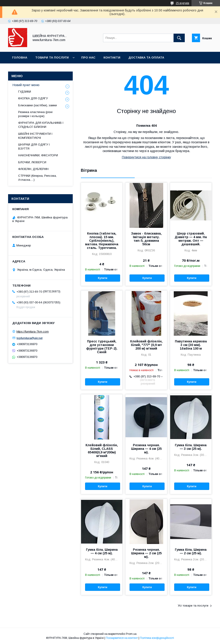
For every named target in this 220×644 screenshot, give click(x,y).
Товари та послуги (52, 58)
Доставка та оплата (146, 58)
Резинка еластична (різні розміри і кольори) (35, 114)
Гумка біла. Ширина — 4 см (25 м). (102, 551)
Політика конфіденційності (157, 638)
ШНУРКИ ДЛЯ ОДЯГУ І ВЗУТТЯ (34, 147)
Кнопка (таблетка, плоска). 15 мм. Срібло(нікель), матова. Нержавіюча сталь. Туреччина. (102, 241)
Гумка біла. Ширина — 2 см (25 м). (191, 551)
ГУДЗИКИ (25, 92)
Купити (103, 278)
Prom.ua (131, 634)
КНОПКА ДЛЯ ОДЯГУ (33, 98)
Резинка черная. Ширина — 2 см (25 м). (146, 553)
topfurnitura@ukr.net (30, 338)
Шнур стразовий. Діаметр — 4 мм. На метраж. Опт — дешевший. (191, 239)
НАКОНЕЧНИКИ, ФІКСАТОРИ (38, 155)
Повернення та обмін (31, 69)
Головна (20, 58)
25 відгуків (183, 3)
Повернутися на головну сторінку (146, 157)
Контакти (112, 58)
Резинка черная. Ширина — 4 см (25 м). (146, 449)
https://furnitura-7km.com (33, 332)
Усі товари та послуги (193, 606)
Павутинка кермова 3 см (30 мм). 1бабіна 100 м (191, 345)
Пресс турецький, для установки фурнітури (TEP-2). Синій (102, 347)
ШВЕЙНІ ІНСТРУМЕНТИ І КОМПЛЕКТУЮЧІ (35, 136)
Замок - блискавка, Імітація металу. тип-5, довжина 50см (146, 239)
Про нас (88, 58)
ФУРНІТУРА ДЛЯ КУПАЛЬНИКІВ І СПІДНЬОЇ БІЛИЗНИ (41, 125)
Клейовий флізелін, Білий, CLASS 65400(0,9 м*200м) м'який (102, 450)
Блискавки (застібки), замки (37, 105)
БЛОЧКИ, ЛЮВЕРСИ (32, 162)
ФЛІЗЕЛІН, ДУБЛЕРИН (33, 169)
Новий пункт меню (26, 85)
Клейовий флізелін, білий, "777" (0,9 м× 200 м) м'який (146, 345)
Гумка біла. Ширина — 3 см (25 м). (191, 447)
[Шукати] (179, 38)
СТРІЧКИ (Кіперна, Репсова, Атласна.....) (37, 178)
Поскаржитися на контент (122, 638)
